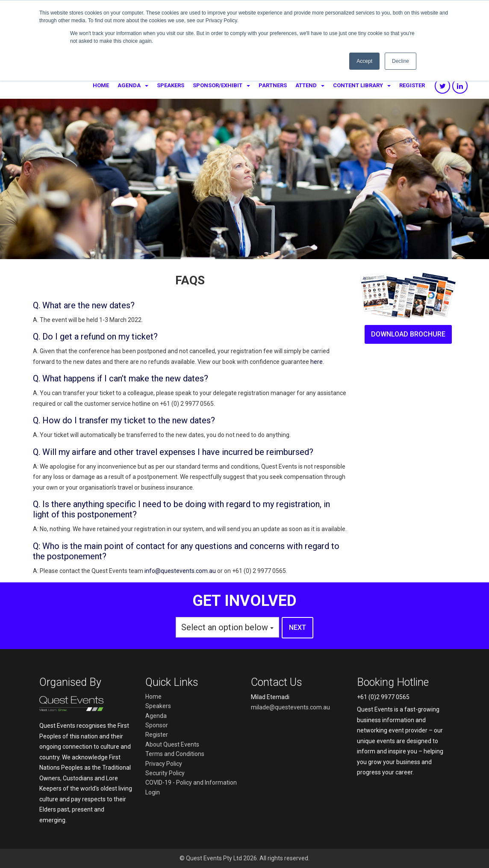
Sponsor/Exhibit (218, 85)
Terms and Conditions (175, 754)
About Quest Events (172, 744)
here (317, 362)
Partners (273, 85)
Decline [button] (401, 61)
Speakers (171, 85)
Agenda (129, 85)
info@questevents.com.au (180, 571)
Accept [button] (364, 61)
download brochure (408, 334)
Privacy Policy (164, 764)
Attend (306, 85)
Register (412, 85)
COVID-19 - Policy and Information (191, 782)
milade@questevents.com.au (290, 707)
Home (101, 85)
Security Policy (165, 773)
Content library (358, 85)
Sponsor (157, 725)
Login (153, 792)
